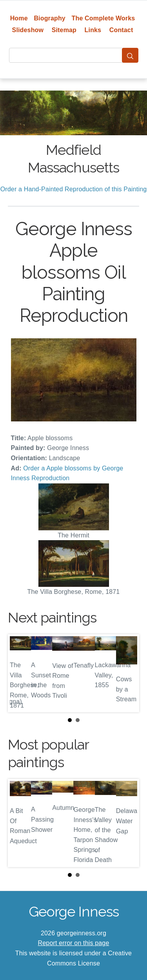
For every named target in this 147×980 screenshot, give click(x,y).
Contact (121, 30)
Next (127, 673)
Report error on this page (74, 943)
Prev (20, 673)
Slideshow (28, 30)
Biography (50, 18)
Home (19, 18)
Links (93, 30)
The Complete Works (103, 18)
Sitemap (64, 30)
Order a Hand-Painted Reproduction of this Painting (74, 189)
